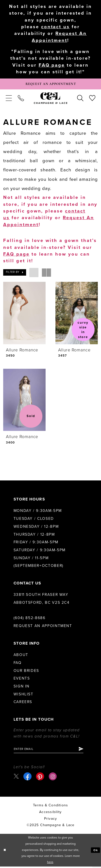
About (21, 656)
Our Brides (26, 672)
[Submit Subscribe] (84, 750)
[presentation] (24, 314)
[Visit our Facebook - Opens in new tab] (28, 778)
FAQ (18, 664)
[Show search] (80, 99)
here (50, 864)
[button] (9, 99)
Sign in (22, 687)
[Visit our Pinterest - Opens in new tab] (40, 778)
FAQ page (52, 65)
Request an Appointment (43, 627)
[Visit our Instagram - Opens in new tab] (53, 778)
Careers (23, 703)
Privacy (50, 820)
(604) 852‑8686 (30, 619)
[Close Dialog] (5, 852)
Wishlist (24, 695)
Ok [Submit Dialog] (95, 852)
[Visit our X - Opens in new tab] (16, 778)
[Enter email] (50, 750)
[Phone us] (21, 99)
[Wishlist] (92, 99)
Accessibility (50, 813)
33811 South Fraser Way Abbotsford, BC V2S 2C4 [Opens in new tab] (42, 600)
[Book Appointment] (50, 84)
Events (22, 680)
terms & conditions (50, 807)
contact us (56, 27)
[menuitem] (9, 99)
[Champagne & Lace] (50, 99)
